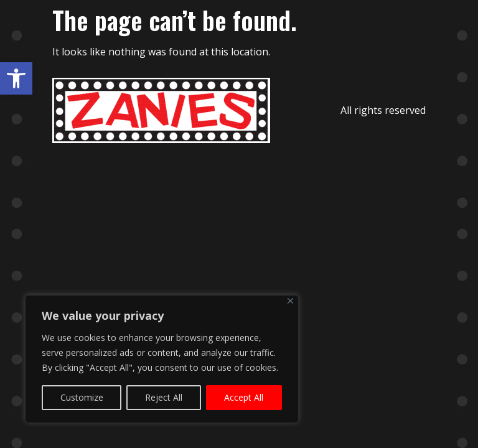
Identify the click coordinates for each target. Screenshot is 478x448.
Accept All (244, 397)
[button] (16, 78)
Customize (82, 397)
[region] (162, 359)
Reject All (164, 397)
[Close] (290, 301)
